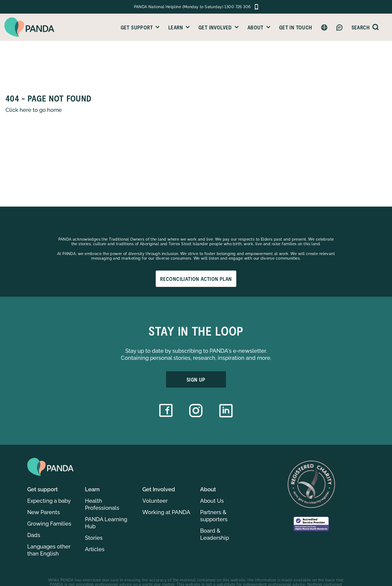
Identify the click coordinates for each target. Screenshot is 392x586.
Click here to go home (34, 110)
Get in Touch (296, 27)
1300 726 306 (237, 7)
